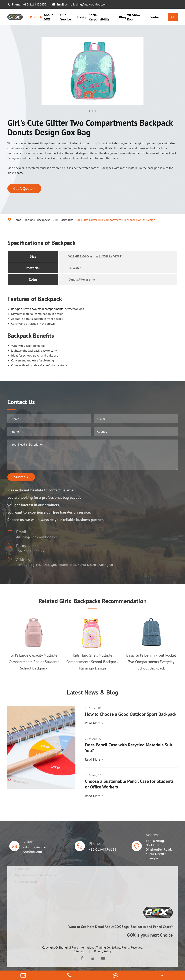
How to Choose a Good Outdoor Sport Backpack (131, 714)
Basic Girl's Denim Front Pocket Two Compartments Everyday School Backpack (151, 662)
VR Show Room (134, 17)
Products (36, 17)
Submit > (21, 477)
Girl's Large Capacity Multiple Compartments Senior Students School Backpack (34, 662)
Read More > (94, 723)
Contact (155, 17)
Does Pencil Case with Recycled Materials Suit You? (129, 748)
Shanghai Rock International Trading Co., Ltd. (88, 947)
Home (17, 220)
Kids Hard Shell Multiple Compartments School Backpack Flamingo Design (92, 662)
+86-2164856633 (35, 4)
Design (82, 17)
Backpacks (44, 220)
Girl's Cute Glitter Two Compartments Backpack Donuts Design (115, 220)
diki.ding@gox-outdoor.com (89, 4)
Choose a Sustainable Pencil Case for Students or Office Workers (129, 784)
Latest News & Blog (92, 692)
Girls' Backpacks (63, 220)
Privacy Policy (103, 951)
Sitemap (79, 951)
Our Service (66, 17)
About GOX (48, 17)
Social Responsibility (99, 17)
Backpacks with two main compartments (37, 309)
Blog (122, 17)
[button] (89, 111)
